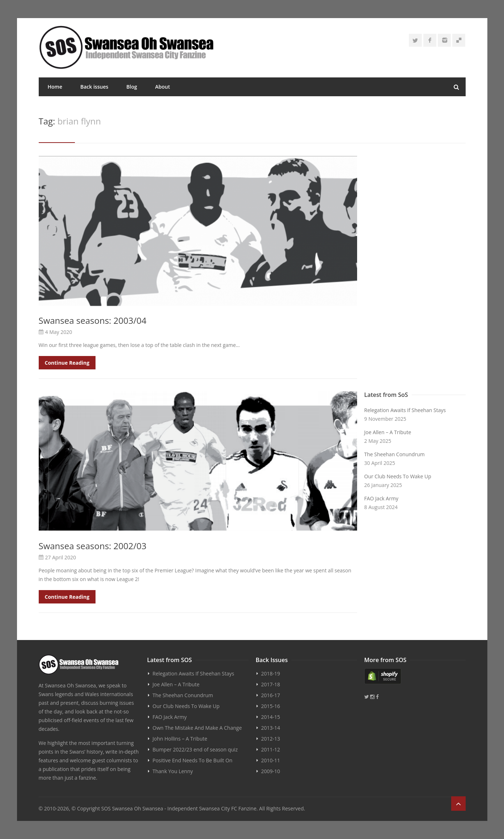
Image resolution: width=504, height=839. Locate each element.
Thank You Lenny (173, 771)
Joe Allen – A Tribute (388, 432)
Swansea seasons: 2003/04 (93, 320)
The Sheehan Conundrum (395, 454)
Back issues (94, 87)
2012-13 (271, 739)
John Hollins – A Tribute (180, 739)
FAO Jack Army (381, 498)
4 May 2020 (59, 332)
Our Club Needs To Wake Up (398, 476)
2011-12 (271, 749)
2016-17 (271, 695)
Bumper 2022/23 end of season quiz (195, 749)
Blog (132, 87)
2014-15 (271, 717)
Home (55, 87)
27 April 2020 (61, 557)
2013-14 (271, 728)
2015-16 (271, 706)
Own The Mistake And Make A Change (197, 728)
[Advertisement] (415, 272)
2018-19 (271, 673)
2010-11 (271, 760)
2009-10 (271, 771)
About (163, 87)
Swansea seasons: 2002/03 (93, 546)
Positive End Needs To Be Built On (193, 760)
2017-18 (271, 684)
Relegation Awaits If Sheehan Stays (405, 410)
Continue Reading (67, 363)
